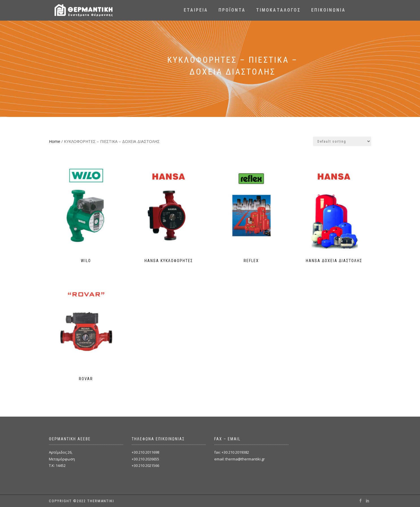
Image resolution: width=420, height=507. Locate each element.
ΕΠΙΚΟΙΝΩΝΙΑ (328, 10)
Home (55, 141)
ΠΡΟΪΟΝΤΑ (232, 10)
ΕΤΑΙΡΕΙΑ (196, 10)
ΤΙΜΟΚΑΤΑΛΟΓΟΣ (278, 10)
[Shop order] (342, 141)
